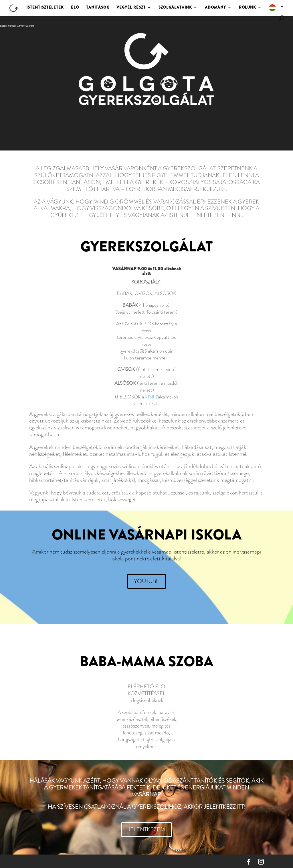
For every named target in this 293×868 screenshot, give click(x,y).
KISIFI (151, 397)
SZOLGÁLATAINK (175, 8)
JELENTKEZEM (146, 829)
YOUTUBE (147, 581)
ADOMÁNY (215, 8)
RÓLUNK (248, 8)
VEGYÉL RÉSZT (131, 8)
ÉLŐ (75, 8)
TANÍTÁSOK (98, 8)
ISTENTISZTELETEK (45, 8)
